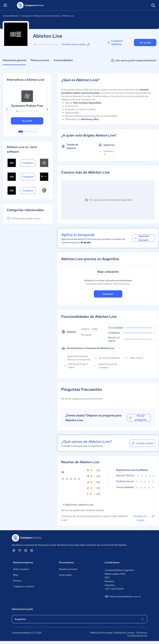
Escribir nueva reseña (76, 44)
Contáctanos (112, 562)
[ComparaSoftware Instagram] (32, 550)
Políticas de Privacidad (101, 633)
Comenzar (108, 294)
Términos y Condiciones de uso (137, 634)
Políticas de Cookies (124, 633)
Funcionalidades (63, 60)
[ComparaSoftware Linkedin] (14, 550)
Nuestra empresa (23, 562)
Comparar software (115, 42)
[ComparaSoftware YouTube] (20, 550)
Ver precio (145, 42)
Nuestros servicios (68, 569)
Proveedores (66, 562)
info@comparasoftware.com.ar (123, 597)
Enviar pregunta (138, 418)
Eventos (17, 581)
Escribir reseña (142, 443)
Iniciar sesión (65, 575)
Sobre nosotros (21, 569)
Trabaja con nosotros (24, 586)
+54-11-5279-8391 (114, 589)
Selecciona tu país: (23, 609)
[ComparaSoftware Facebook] (26, 550)
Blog (15, 575)
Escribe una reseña (144, 518)
